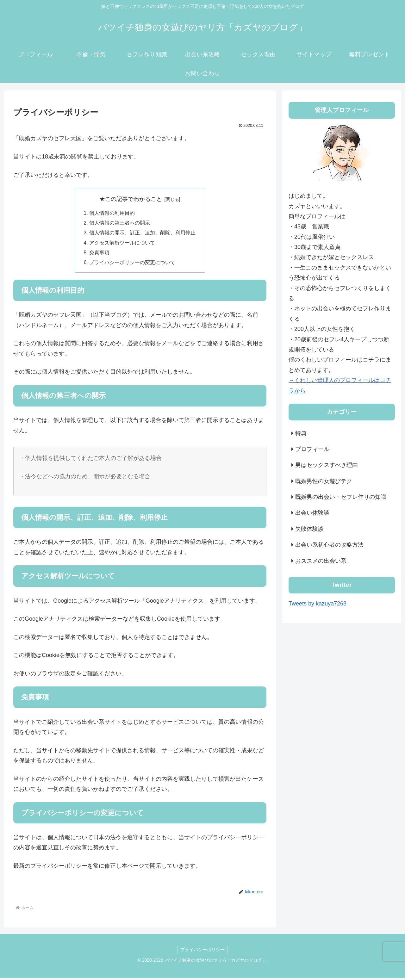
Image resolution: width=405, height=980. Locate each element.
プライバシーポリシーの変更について (132, 264)
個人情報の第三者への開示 (120, 224)
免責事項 (99, 254)
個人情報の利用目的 (112, 213)
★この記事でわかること (131, 199)
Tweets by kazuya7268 (318, 604)
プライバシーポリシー (202, 952)
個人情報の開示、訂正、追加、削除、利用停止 (142, 234)
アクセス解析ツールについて (122, 244)
